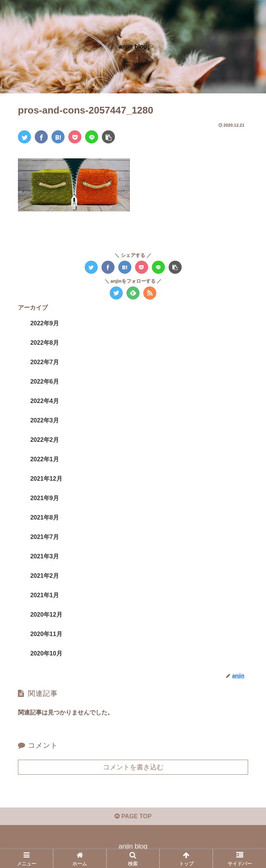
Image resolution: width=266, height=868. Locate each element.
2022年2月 (45, 440)
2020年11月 (46, 634)
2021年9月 (45, 498)
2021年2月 (45, 576)
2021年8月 (45, 517)
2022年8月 (45, 343)
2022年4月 (45, 401)
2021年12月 (46, 479)
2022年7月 (45, 362)
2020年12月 (46, 615)
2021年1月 (45, 595)
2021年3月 (45, 556)
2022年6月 (45, 382)
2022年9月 (45, 323)
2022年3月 (45, 420)
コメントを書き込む (133, 767)
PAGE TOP (133, 816)
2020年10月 (46, 653)
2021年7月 (45, 537)
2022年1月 (45, 459)
